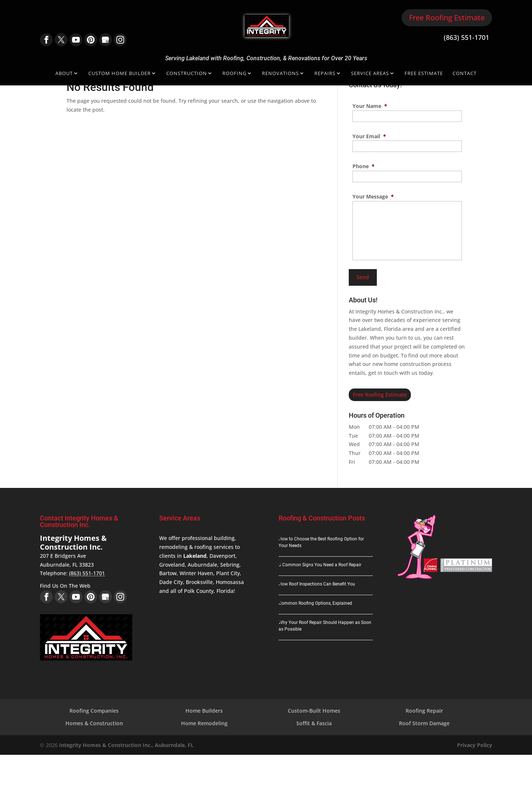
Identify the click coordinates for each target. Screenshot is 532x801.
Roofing (234, 74)
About (64, 74)
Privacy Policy (475, 745)
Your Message (373, 197)
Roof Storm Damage (424, 723)
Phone (364, 166)
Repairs (325, 74)
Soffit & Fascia (314, 723)
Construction (187, 74)
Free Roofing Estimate (447, 18)
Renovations (280, 74)
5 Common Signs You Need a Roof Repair (320, 565)
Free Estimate (424, 74)
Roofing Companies (94, 711)
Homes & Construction (94, 723)
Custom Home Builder (120, 74)
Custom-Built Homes (314, 711)
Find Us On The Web (65, 586)
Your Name (370, 106)
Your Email (369, 136)
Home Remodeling (204, 723)
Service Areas (370, 74)
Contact (465, 74)
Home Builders (204, 711)
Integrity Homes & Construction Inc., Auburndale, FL (126, 745)
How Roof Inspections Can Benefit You (317, 584)
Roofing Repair (424, 711)
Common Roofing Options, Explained (315, 603)
